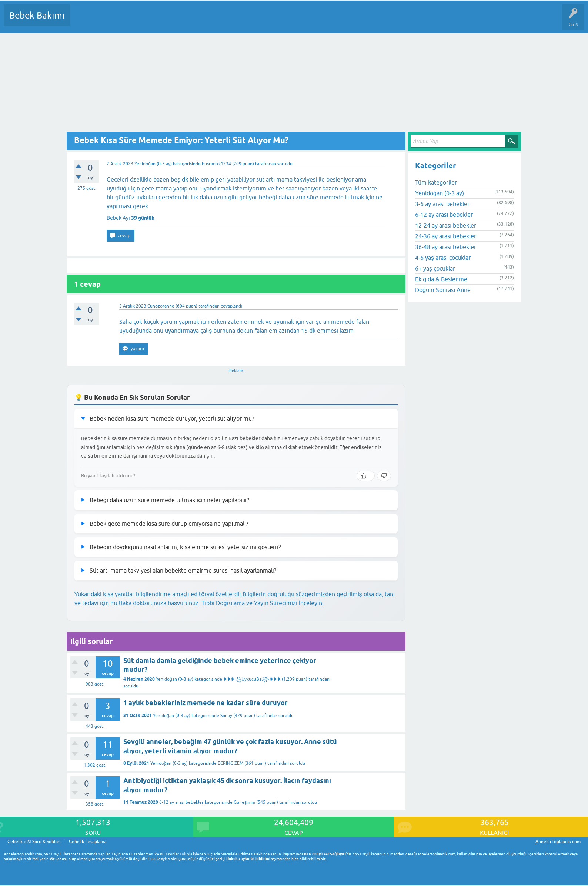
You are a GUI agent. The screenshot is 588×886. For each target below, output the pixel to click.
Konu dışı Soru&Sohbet (258, 21)
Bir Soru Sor (213, 21)
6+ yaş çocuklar (435, 268)
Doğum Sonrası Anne (443, 290)
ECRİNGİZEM (231, 763)
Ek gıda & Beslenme (441, 279)
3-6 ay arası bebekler (442, 204)
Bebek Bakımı (37, 15)
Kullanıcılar (182, 21)
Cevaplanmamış (115, 21)
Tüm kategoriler (436, 182)
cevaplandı (231, 306)
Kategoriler (151, 21)
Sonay (226, 716)
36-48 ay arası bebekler (446, 247)
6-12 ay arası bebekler (181, 802)
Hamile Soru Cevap (311, 21)
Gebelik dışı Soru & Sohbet (34, 842)
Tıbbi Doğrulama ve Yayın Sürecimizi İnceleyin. (263, 603)
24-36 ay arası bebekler (446, 236)
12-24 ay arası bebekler (446, 225)
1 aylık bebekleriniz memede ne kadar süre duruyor (206, 703)
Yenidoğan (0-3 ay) (153, 164)
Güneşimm (244, 802)
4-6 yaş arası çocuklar (443, 258)
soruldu (285, 164)
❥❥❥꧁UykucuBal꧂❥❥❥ (252, 679)
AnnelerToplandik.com (558, 842)
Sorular (83, 21)
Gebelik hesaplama (88, 842)
